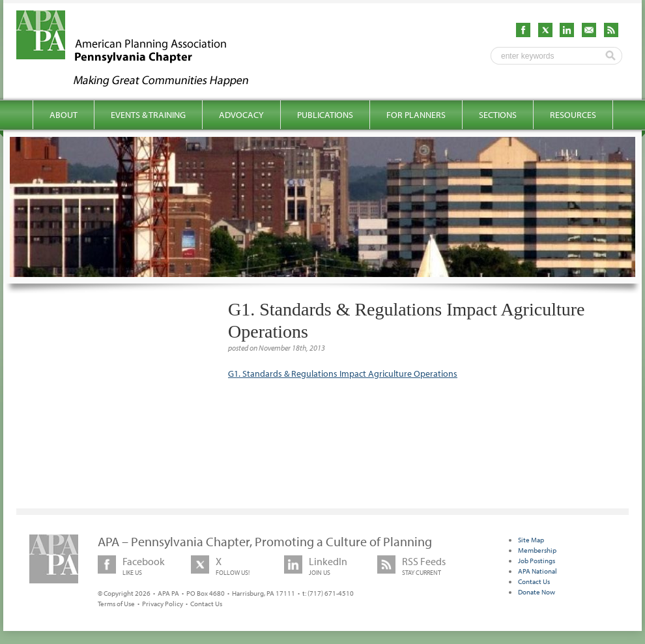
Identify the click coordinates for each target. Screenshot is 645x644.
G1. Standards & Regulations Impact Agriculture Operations (343, 373)
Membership (537, 550)
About (64, 115)
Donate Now (537, 592)
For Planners (416, 115)
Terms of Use (116, 604)
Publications (325, 115)
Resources (573, 115)
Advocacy (241, 115)
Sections (498, 115)
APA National (537, 571)
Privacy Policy (163, 604)
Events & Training (148, 115)
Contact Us (206, 604)
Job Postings (537, 561)
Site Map (531, 540)
